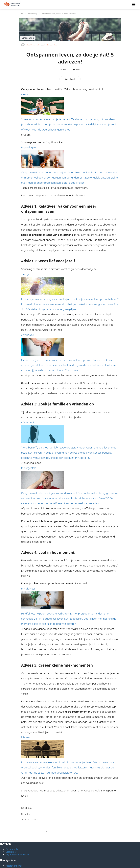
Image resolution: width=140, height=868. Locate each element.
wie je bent (70, 441)
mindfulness (70, 607)
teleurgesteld (70, 486)
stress (70, 112)
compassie (70, 353)
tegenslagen (70, 166)
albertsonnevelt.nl (50, 45)
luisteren (70, 755)
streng (70, 292)
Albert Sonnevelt (33, 45)
